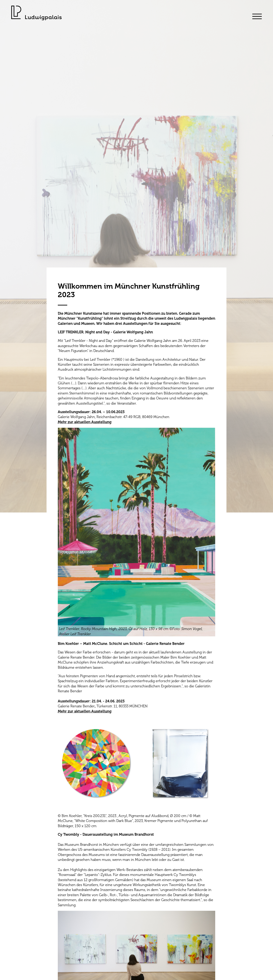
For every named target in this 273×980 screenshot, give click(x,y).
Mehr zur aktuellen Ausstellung (85, 422)
